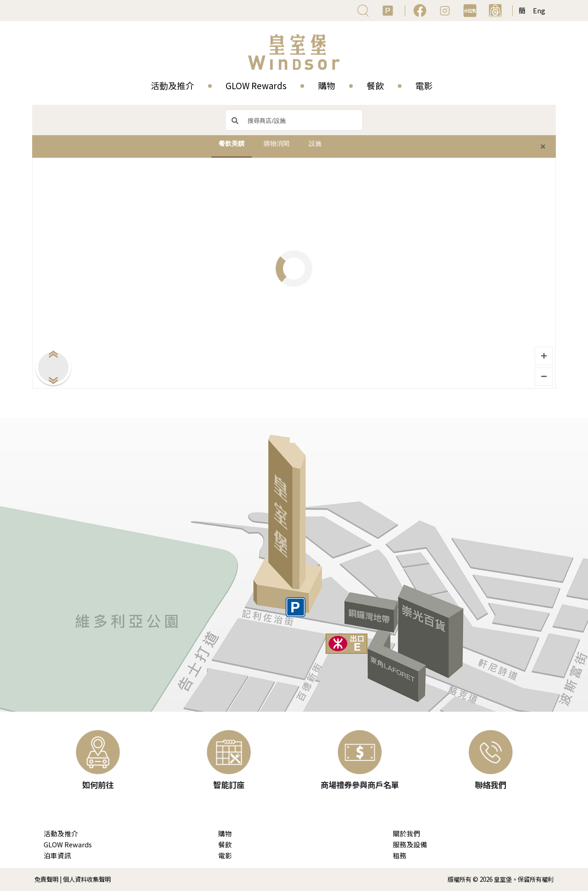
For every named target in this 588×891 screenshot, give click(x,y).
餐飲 (375, 85)
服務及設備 (410, 844)
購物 (327, 85)
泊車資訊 (57, 855)
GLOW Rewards (256, 85)
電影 (424, 85)
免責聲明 (46, 879)
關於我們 (407, 833)
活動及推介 (172, 85)
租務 (400, 855)
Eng (539, 10)
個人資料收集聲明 (87, 879)
